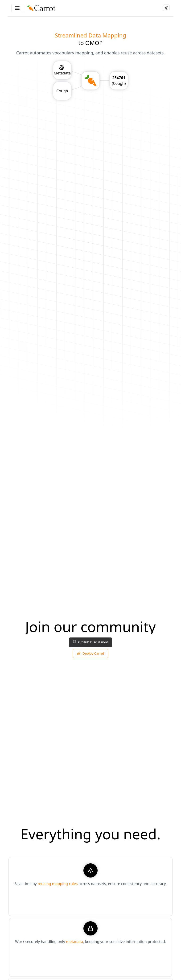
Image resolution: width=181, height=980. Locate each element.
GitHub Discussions (91, 643)
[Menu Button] (17, 8)
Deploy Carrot (90, 654)
